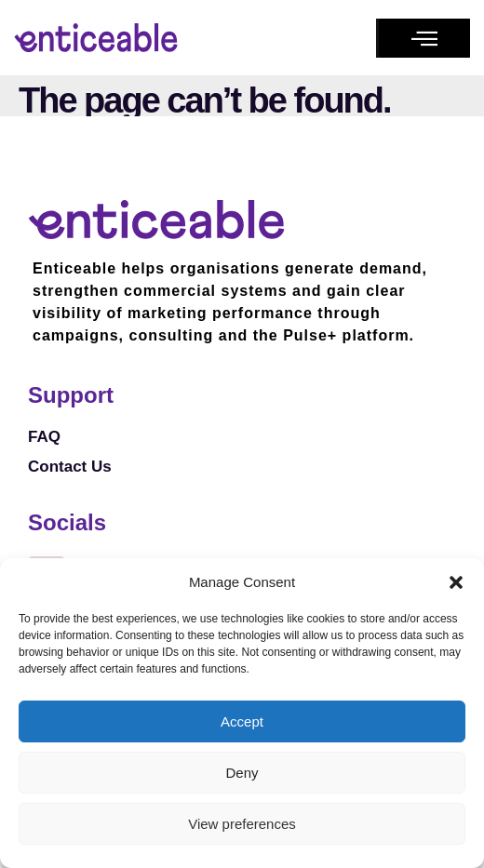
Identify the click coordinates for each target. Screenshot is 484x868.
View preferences (242, 824)
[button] (456, 582)
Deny (242, 773)
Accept (242, 721)
